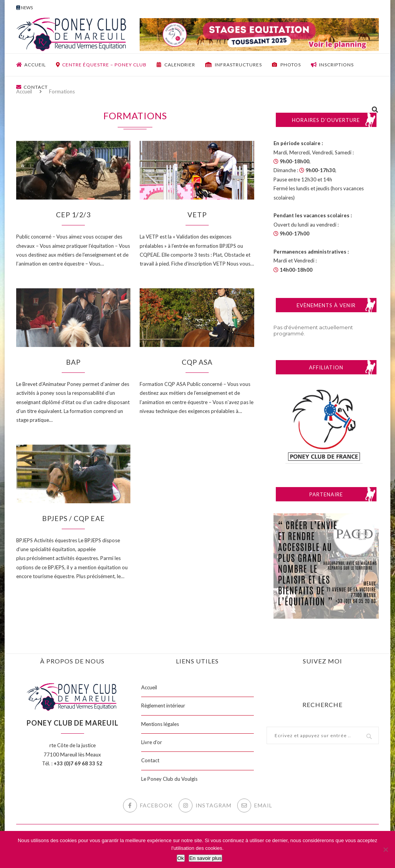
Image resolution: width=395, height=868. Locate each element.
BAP (73, 362)
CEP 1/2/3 (73, 215)
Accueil (31, 65)
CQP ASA (197, 362)
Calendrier (176, 65)
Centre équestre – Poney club (101, 65)
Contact (32, 87)
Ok (181, 858)
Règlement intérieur (163, 706)
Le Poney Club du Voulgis (169, 779)
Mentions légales (160, 724)
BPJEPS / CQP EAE (73, 518)
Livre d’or (152, 742)
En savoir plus (206, 858)
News (24, 8)
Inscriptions (332, 65)
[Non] (385, 849)
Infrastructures (234, 65)
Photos (286, 65)
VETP (197, 215)
